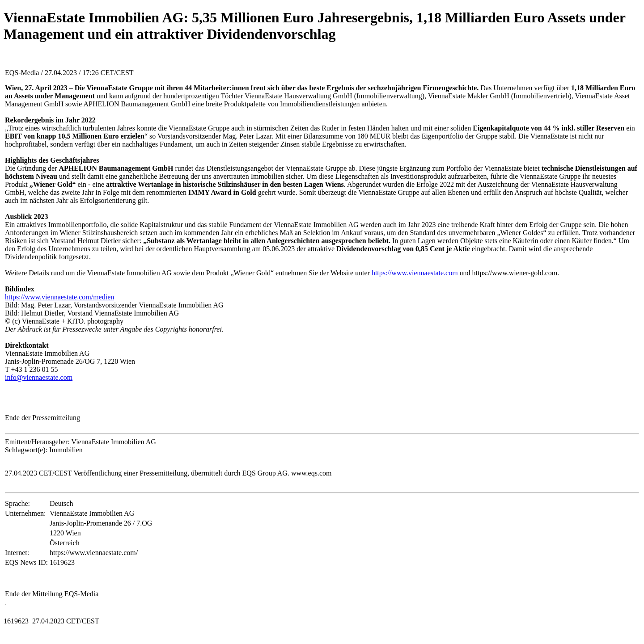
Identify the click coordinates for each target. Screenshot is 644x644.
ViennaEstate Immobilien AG (47, 353)
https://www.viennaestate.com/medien (59, 297)
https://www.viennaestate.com (415, 273)
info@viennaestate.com (39, 377)
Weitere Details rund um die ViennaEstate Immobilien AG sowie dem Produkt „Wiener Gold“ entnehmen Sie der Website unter (188, 273)
